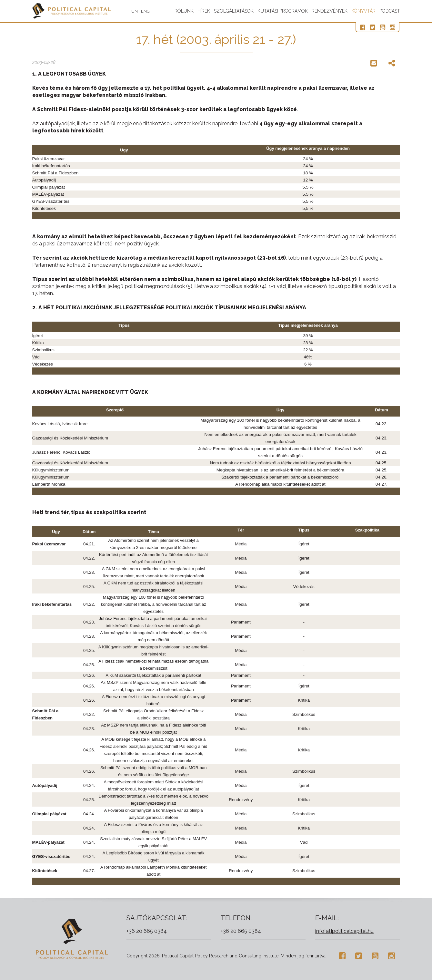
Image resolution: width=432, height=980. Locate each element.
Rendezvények (330, 11)
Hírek (204, 11)
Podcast (390, 11)
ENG (148, 11)
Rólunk (184, 11)
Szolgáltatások (234, 11)
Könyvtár (363, 11)
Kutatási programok (283, 11)
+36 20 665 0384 (147, 931)
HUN (135, 11)
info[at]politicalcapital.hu (344, 931)
